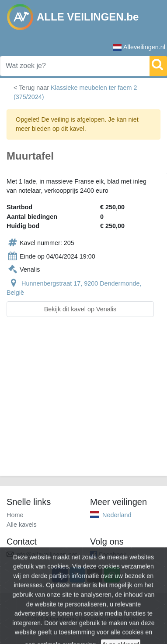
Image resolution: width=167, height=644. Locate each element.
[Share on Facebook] (60, 575)
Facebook (113, 555)
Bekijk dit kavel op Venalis (80, 309)
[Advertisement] (83, 402)
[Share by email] (95, 575)
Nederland (117, 515)
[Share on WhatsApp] (112, 575)
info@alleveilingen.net (46, 555)
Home (15, 515)
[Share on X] (77, 575)
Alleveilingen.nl (139, 47)
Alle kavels (22, 525)
